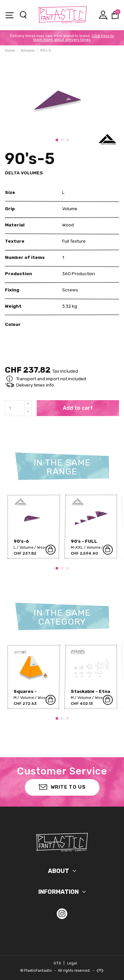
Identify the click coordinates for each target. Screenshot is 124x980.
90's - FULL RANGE (84, 544)
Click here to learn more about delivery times (74, 38)
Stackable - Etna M (90, 694)
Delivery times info (35, 385)
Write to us (62, 787)
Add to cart (78, 408)
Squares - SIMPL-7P (25, 694)
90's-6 (21, 541)
